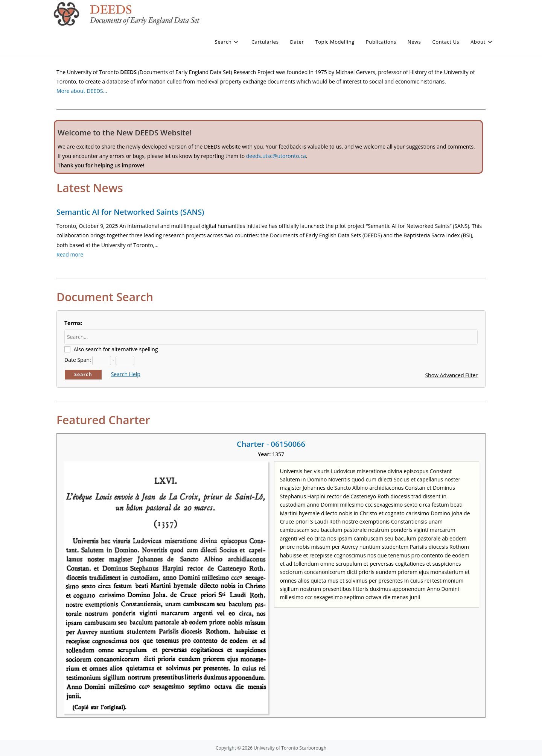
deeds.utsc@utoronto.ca (276, 156)
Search (83, 374)
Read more (70, 254)
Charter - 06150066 (271, 444)
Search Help (126, 374)
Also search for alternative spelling (116, 349)
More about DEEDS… (82, 91)
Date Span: (78, 360)
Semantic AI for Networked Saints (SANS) (130, 212)
